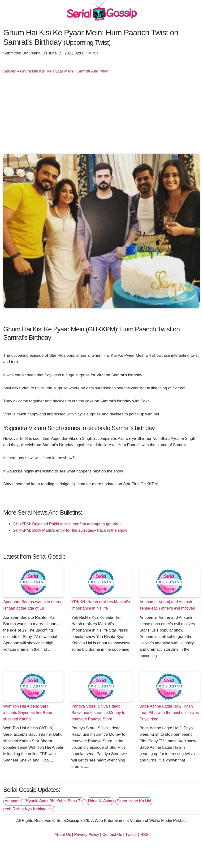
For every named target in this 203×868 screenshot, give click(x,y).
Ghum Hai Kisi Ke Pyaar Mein (47, 71)
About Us (63, 835)
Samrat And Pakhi (93, 71)
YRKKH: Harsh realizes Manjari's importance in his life (101, 605)
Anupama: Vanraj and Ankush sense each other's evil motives (167, 605)
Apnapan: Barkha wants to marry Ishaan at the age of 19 (32, 605)
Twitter (131, 835)
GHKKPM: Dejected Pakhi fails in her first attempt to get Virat (67, 524)
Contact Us (112, 835)
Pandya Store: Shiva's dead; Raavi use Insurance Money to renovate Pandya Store (98, 713)
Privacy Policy (87, 835)
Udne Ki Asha (100, 801)
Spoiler (10, 71)
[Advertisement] (102, 116)
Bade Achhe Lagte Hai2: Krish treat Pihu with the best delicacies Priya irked (169, 713)
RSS (145, 835)
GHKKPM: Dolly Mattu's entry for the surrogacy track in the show (70, 530)
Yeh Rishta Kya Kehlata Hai (29, 809)
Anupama (13, 801)
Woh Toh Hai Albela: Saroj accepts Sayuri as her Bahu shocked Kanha (28, 713)
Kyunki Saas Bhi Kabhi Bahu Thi (55, 801)
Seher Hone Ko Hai (134, 801)
